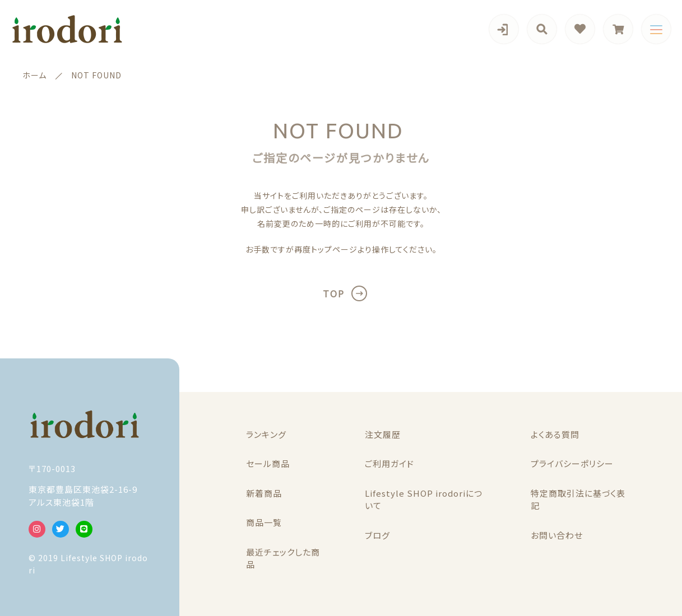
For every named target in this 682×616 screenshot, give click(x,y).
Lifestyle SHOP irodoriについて (424, 500)
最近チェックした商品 (283, 558)
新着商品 (264, 493)
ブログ (377, 535)
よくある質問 (555, 434)
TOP (334, 293)
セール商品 (268, 463)
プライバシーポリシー (572, 463)
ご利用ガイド (389, 463)
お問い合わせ (557, 535)
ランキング (266, 434)
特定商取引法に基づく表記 (578, 500)
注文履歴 (383, 434)
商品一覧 (264, 522)
